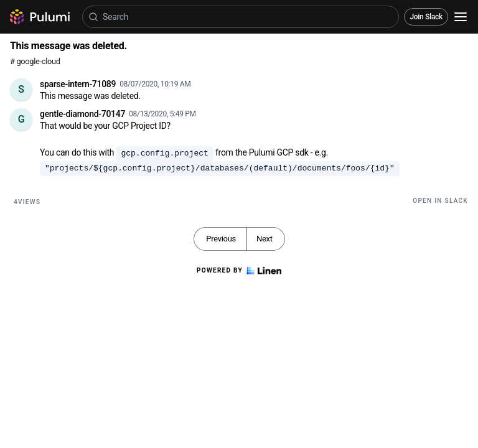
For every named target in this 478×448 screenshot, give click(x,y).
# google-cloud (35, 61)
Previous (221, 239)
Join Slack (426, 17)
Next (265, 239)
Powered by (239, 271)
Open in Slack (440, 201)
